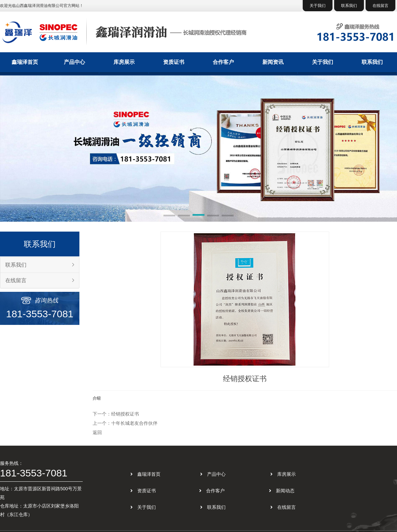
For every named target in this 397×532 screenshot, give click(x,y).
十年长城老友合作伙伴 (134, 423)
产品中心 (74, 62)
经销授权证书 (125, 414)
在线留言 (380, 6)
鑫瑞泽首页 (25, 62)
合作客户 (223, 62)
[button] (169, 216)
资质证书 (174, 62)
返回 (97, 432)
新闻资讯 (273, 62)
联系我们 (349, 6)
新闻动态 (285, 491)
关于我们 (318, 6)
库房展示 (124, 62)
